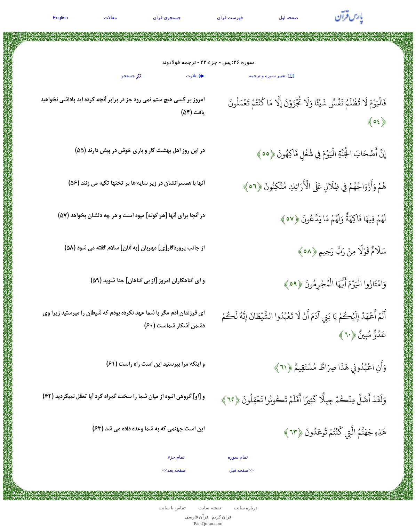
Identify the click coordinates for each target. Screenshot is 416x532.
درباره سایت (246, 508)
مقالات (110, 18)
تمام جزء (176, 457)
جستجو (132, 76)
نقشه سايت (210, 508)
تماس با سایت (172, 508)
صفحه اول (289, 18)
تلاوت (196, 76)
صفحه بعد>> (174, 470)
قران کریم (222, 517)
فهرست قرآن (230, 18)
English (61, 18)
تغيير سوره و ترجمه (272, 76)
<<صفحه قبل (242, 470)
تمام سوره (238, 457)
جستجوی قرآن (167, 18)
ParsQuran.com (208, 523)
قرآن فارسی (197, 517)
